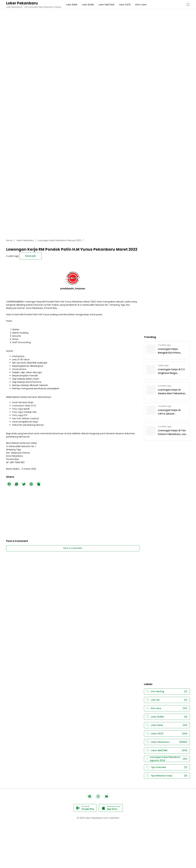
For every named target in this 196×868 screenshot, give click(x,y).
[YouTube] (106, 796)
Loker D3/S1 (167, 734)
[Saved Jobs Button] (188, 5)
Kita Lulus (167, 708)
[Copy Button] (39, 484)
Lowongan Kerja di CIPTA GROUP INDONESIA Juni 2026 (171, 412)
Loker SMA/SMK (167, 750)
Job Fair (167, 700)
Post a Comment (73, 548)
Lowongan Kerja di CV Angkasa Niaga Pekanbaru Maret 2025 (172, 371)
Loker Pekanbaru (22, 3)
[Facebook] (9, 484)
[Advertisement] (92, 21)
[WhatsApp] (17, 484)
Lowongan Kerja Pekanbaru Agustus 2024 (167, 759)
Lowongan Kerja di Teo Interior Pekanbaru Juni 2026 (172, 432)
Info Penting (167, 692)
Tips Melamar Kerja (167, 776)
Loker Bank (167, 725)
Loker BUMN (167, 717)
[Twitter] (24, 484)
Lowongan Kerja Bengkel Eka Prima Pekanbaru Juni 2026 (171, 351)
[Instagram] (98, 796)
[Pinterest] (31, 484)
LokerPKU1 (114, 818)
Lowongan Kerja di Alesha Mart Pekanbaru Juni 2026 (172, 392)
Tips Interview (167, 767)
